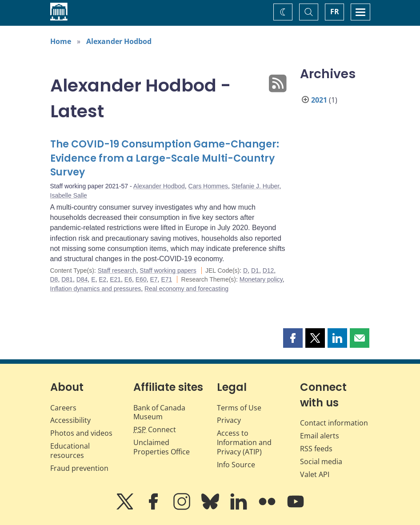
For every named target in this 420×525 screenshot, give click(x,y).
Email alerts (320, 436)
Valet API (315, 474)
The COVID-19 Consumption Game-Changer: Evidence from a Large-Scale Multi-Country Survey (165, 158)
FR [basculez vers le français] (335, 12)
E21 (115, 279)
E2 (102, 279)
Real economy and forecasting (186, 289)
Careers (63, 408)
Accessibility (70, 420)
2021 (319, 100)
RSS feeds (316, 449)
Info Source (236, 465)
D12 (268, 270)
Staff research (117, 270)
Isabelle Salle (69, 195)
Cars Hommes (208, 186)
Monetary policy (261, 279)
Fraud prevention (79, 468)
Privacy (229, 420)
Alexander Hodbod (119, 41)
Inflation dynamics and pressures (96, 289)
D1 (255, 270)
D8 (54, 279)
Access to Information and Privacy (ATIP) (244, 442)
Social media (321, 461)
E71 (166, 279)
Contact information (334, 423)
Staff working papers (168, 270)
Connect (155, 430)
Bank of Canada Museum (159, 412)
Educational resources (70, 451)
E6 (128, 279)
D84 (82, 279)
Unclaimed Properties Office (162, 447)
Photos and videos (81, 433)
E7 (154, 279)
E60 (141, 279)
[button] (293, 338)
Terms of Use (239, 408)
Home (61, 41)
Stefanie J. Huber (255, 186)
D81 (67, 279)
